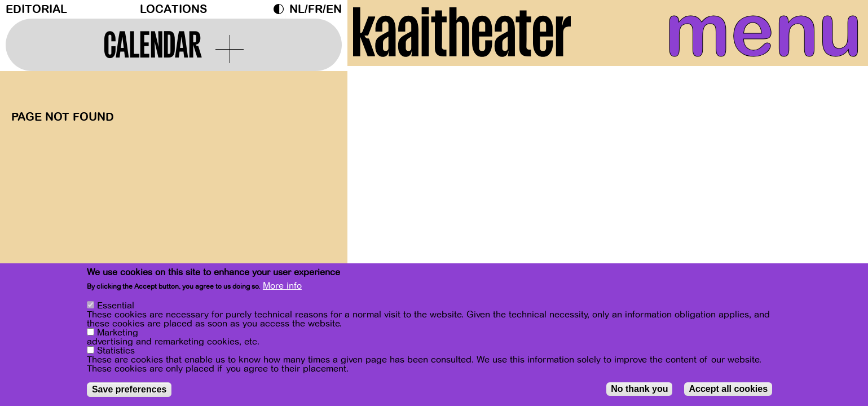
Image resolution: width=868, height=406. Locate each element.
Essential (116, 306)
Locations (173, 9)
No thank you (639, 389)
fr (315, 9)
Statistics (116, 351)
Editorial (36, 9)
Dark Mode (281, 9)
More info (282, 286)
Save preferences (129, 389)
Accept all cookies (728, 389)
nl (297, 9)
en (334, 9)
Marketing (118, 333)
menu (754, 34)
